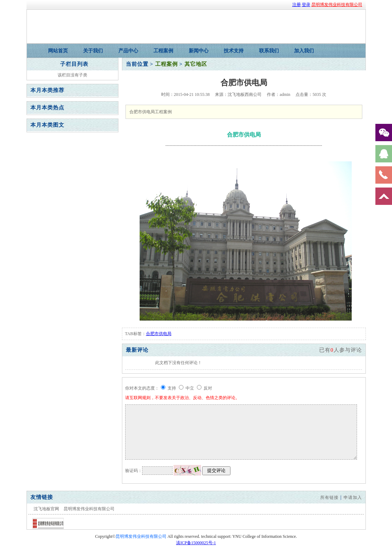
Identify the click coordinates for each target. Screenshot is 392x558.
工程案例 (163, 51)
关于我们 (93, 51)
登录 (306, 5)
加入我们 (304, 51)
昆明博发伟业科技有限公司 (337, 5)
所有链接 (329, 497)
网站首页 (58, 51)
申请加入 (353, 497)
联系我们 (269, 51)
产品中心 (128, 51)
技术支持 (234, 51)
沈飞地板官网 (46, 509)
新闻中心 (199, 51)
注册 (297, 5)
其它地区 (196, 64)
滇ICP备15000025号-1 (196, 543)
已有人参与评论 (341, 350)
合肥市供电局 (159, 334)
